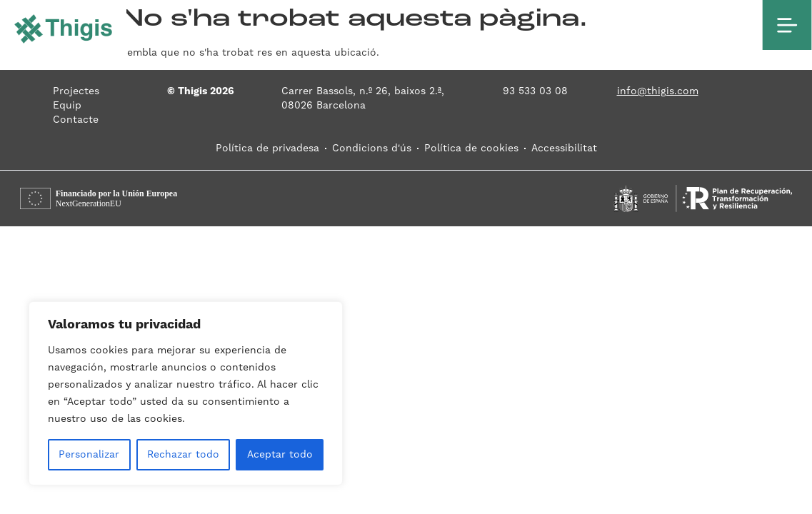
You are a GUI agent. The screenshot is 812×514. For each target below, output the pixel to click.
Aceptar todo (280, 455)
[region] (186, 393)
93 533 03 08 (535, 91)
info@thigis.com (658, 91)
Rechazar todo (183, 455)
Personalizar (89, 455)
